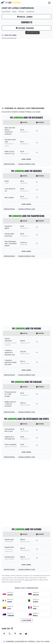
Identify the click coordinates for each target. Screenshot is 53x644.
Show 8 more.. (26, 204)
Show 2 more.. (26, 452)
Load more (27, 620)
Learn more (28, 580)
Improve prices (9, 164)
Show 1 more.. (26, 159)
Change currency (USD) (27, 164)
